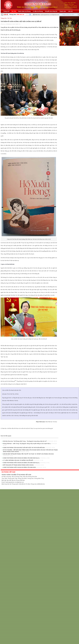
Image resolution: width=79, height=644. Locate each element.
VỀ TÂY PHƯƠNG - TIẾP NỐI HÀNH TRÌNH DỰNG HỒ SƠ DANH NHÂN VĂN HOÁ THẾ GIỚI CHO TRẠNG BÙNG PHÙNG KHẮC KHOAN (30, 451)
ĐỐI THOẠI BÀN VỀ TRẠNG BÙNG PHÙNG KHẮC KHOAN (23, 465)
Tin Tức (14, 11)
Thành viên (63, 11)
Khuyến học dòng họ (51, 11)
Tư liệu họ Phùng (38, 11)
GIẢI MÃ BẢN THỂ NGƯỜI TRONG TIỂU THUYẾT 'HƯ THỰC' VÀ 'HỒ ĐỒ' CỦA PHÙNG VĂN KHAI (28, 455)
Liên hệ (70, 11)
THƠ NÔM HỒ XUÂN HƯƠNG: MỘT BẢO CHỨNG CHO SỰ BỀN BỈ (21, 21)
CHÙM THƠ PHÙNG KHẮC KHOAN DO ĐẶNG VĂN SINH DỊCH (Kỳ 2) (26, 463)
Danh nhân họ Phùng (24, 11)
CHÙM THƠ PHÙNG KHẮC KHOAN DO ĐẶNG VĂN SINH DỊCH (24, 467)
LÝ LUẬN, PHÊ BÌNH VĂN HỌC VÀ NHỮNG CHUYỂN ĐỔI (23, 460)
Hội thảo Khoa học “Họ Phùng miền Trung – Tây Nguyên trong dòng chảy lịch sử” (30, 441)
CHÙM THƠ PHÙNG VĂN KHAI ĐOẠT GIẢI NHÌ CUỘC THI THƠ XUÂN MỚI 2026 (29, 448)
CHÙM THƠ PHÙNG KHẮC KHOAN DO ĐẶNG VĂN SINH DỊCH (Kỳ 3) (26, 458)
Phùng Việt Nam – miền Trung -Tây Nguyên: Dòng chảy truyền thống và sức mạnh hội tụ (30, 444)
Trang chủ (6, 11)
